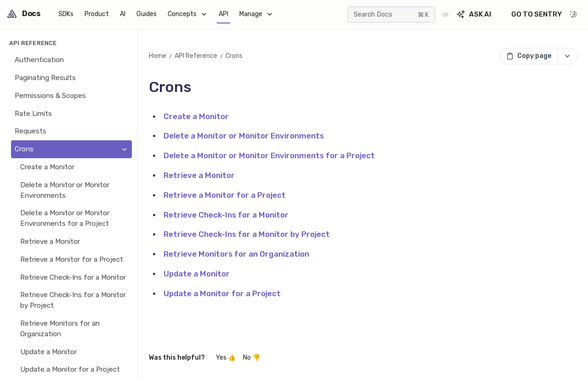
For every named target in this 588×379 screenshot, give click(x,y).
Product (97, 14)
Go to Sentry (537, 14)
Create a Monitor (196, 116)
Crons (234, 56)
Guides (147, 14)
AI (123, 14)
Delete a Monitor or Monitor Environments (244, 136)
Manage (256, 14)
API (223, 14)
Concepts (188, 14)
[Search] (391, 15)
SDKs (66, 14)
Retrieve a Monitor (199, 175)
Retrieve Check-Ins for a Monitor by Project (247, 234)
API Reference (196, 56)
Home (158, 56)
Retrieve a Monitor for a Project (225, 195)
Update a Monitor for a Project (222, 293)
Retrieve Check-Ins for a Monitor (226, 215)
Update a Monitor (197, 274)
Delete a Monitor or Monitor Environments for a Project (269, 155)
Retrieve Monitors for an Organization (236, 254)
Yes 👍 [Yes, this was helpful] (226, 358)
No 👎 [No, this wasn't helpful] (252, 358)
